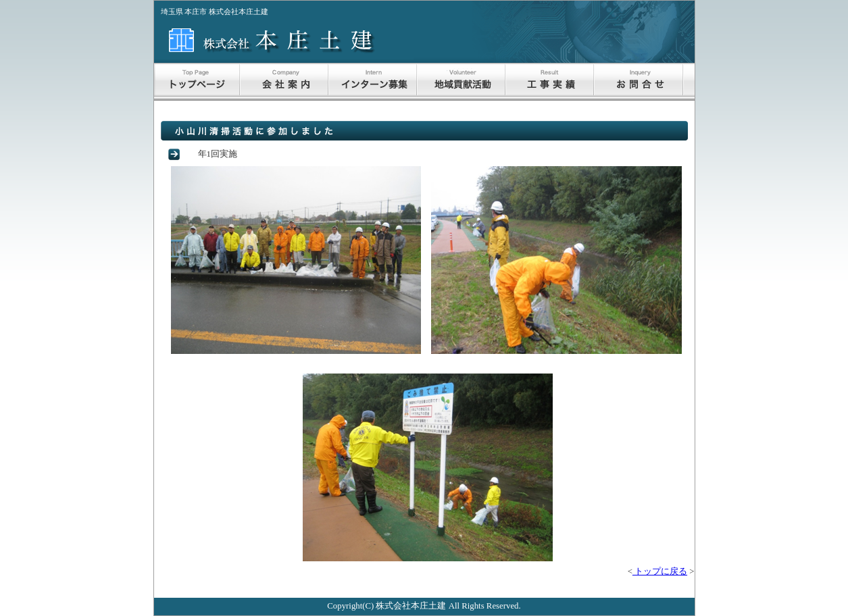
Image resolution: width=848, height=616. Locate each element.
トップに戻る (660, 571)
